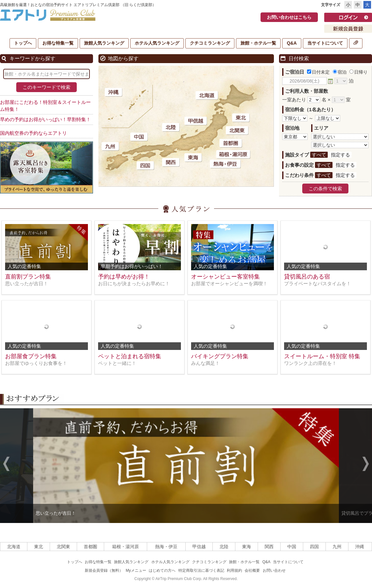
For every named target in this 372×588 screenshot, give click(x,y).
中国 (292, 547)
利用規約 (234, 570)
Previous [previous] (6, 465)
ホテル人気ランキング (157, 43)
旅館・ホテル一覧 (258, 43)
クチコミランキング (210, 43)
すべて (319, 155)
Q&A (292, 43)
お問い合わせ (274, 570)
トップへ (23, 43)
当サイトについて (325, 43)
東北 (39, 547)
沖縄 (360, 547)
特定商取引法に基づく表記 (201, 570)
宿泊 (340, 72)
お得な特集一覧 (58, 43)
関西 (269, 547)
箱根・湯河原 (125, 547)
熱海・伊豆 (166, 547)
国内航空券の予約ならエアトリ (33, 133)
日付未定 (318, 72)
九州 (337, 547)
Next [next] (366, 465)
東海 (247, 547)
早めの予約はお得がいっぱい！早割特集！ (45, 119)
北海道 (14, 547)
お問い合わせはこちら (289, 17)
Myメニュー (136, 570)
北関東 (63, 547)
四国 (314, 547)
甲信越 (199, 547)
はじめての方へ (162, 570)
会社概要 (252, 570)
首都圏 (90, 547)
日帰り (358, 72)
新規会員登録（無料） (104, 570)
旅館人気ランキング (104, 43)
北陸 (224, 547)
